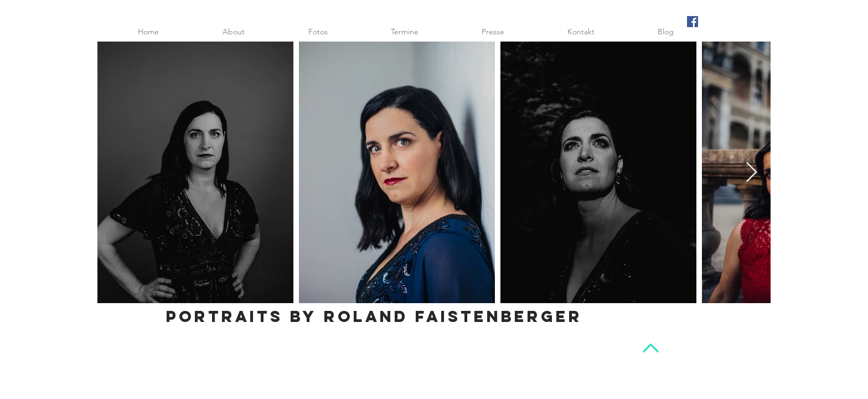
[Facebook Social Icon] (693, 22)
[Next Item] (751, 173)
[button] (318, 32)
